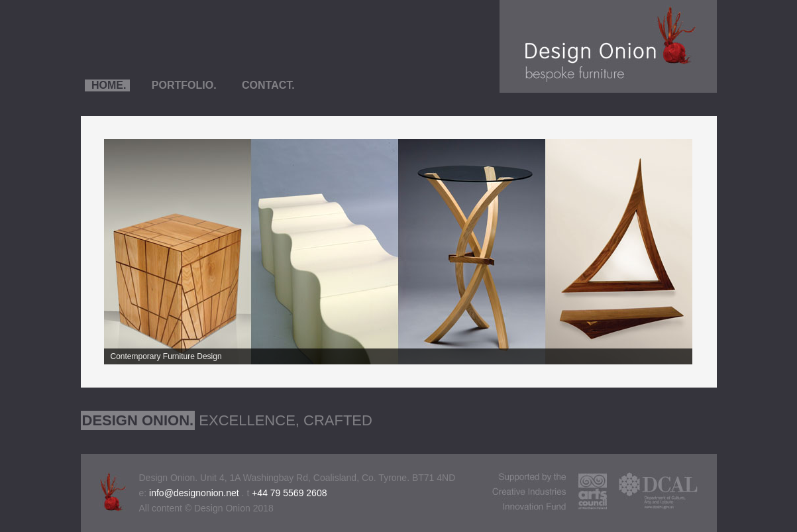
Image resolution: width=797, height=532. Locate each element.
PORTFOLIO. (182, 85)
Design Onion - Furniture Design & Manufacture (608, 46)
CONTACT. (267, 85)
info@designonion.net (194, 493)
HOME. (108, 85)
